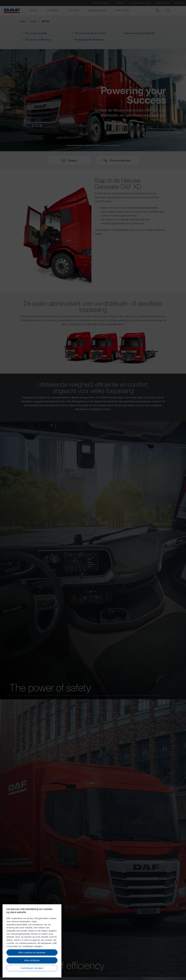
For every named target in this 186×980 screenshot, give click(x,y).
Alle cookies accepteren (32, 952)
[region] (32, 941)
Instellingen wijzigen (32, 968)
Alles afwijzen (32, 960)
